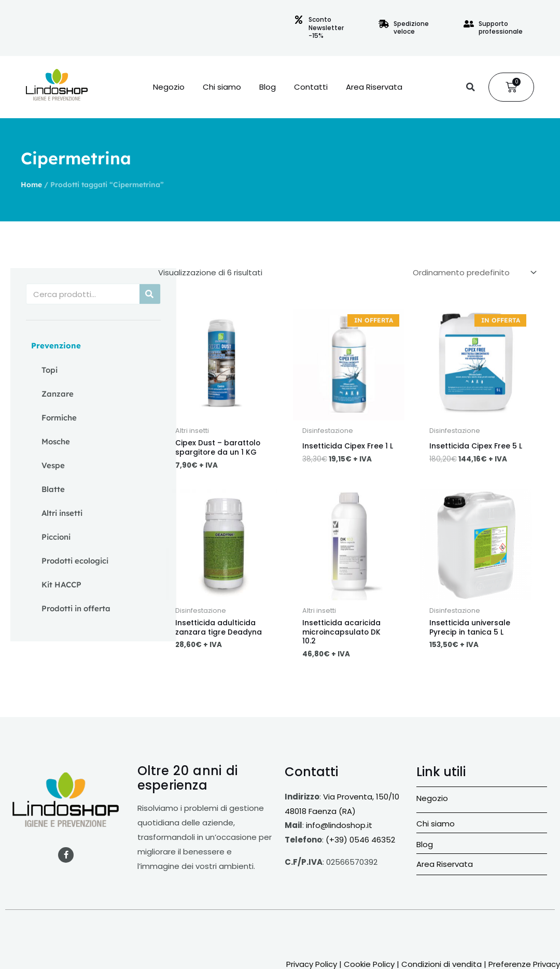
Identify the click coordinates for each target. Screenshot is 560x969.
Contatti (311, 87)
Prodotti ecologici (75, 561)
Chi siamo (222, 87)
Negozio (169, 87)
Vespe (53, 465)
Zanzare (58, 394)
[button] (470, 87)
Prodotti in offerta (76, 608)
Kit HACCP (61, 585)
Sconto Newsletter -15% (326, 27)
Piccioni (56, 537)
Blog (268, 87)
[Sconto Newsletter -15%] (299, 20)
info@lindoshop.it (339, 830)
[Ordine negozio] (473, 272)
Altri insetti (62, 513)
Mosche (56, 441)
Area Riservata (374, 87)
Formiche (59, 418)
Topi (50, 370)
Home (31, 184)
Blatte (53, 489)
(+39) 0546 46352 (360, 845)
